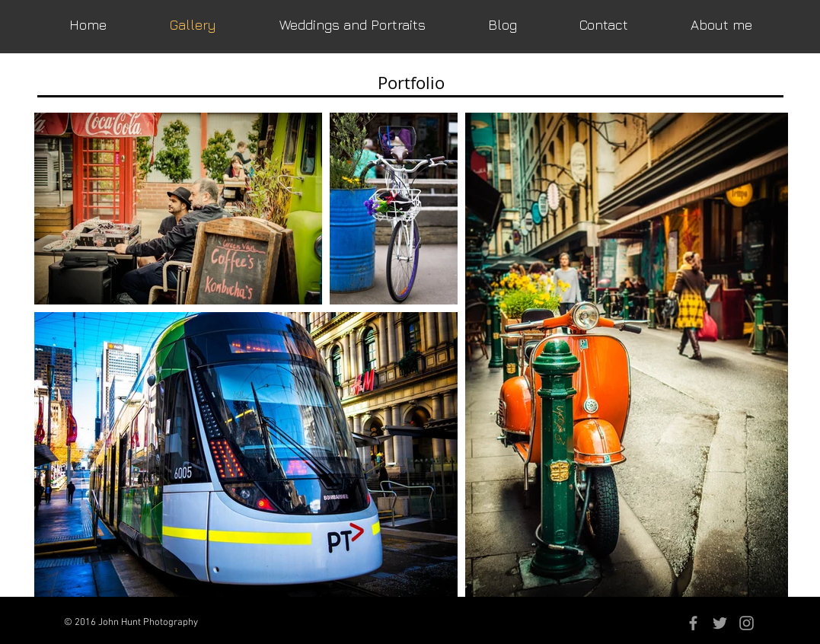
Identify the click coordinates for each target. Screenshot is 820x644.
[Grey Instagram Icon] (747, 623)
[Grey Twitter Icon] (720, 623)
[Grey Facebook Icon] (693, 623)
